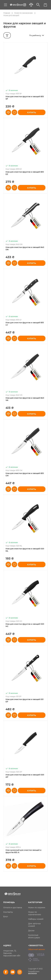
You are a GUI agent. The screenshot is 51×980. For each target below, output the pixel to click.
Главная (7, 13)
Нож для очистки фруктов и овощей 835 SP (25, 98)
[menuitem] (13, 908)
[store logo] (16, 5)
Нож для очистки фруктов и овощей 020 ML (25, 550)
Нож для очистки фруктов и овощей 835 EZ (25, 173)
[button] (8, 112)
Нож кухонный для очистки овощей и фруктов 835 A (23, 851)
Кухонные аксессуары (34, 936)
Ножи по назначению (23, 13)
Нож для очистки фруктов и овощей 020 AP (25, 776)
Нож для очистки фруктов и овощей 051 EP (25, 700)
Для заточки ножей (34, 925)
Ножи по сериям (37, 908)
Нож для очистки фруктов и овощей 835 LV (25, 324)
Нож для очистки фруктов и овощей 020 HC (25, 625)
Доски (31, 931)
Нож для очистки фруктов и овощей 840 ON (25, 248)
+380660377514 (36, 945)
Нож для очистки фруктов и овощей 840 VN (25, 399)
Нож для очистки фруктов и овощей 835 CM (25, 474)
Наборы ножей (36, 919)
